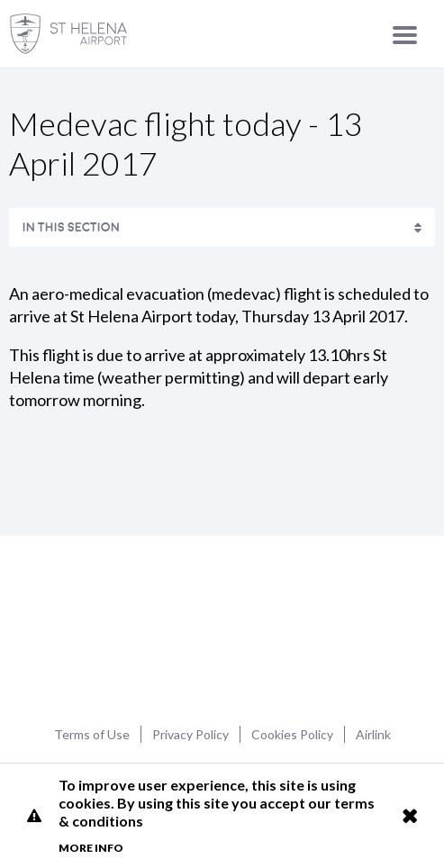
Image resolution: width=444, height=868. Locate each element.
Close (409, 816)
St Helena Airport (222, 628)
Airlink (373, 734)
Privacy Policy (190, 734)
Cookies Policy (292, 734)
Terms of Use (92, 734)
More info (91, 848)
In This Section (71, 227)
